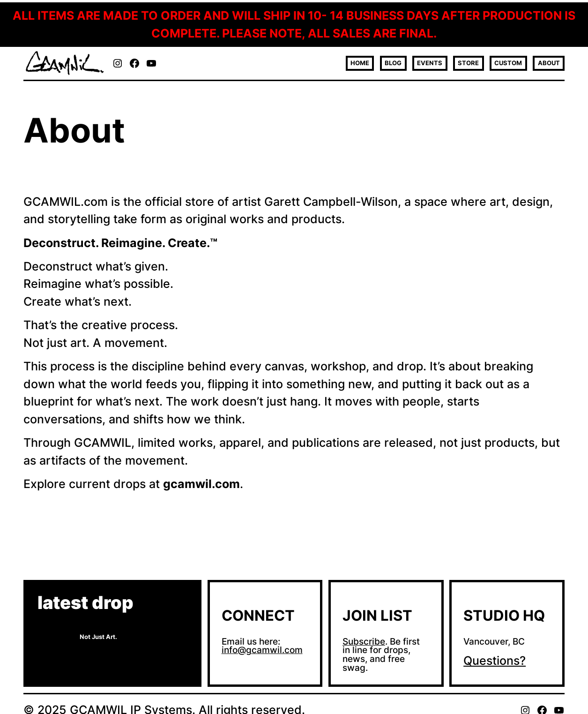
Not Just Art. (98, 637)
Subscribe (364, 642)
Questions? (495, 661)
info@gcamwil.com (262, 650)
